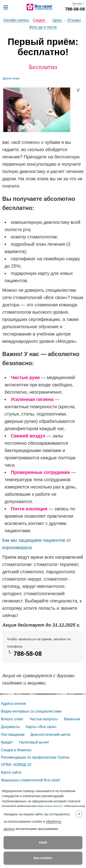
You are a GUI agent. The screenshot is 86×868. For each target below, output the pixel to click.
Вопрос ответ (12, 719)
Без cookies (43, 858)
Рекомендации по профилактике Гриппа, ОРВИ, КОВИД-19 (36, 761)
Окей (43, 842)
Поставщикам (13, 735)
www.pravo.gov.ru (50, 806)
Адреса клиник (13, 704)
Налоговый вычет (34, 742)
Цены (57, 20)
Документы (10, 727)
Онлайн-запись (16, 20)
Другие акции (11, 78)
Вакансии (72, 719)
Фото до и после (43, 27)
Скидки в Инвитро (16, 750)
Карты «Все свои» (41, 727)
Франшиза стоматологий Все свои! (31, 780)
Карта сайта (11, 772)
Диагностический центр (50, 735)
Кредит (7, 742)
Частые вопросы (44, 719)
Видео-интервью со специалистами (31, 711)
